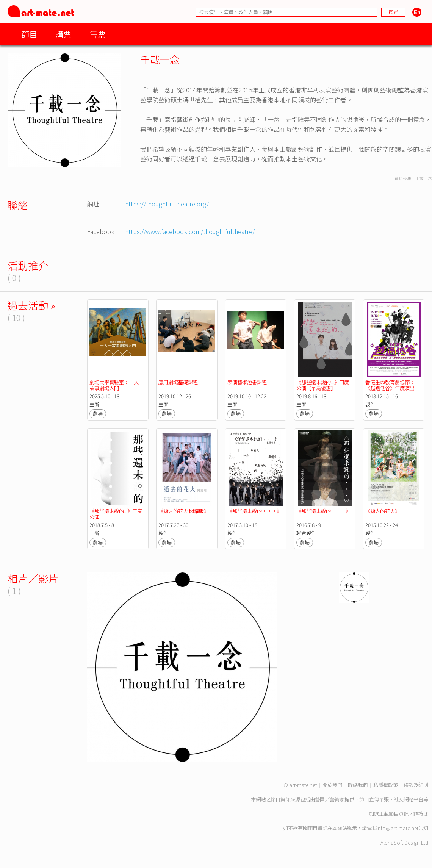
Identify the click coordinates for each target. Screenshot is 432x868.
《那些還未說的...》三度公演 (116, 514)
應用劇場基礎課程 (178, 382)
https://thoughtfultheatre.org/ (167, 204)
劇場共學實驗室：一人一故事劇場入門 (117, 385)
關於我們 (332, 785)
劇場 (98, 414)
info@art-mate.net (398, 828)
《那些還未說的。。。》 (254, 511)
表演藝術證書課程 (247, 382)
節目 (29, 34)
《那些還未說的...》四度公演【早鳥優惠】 (323, 385)
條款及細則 (416, 785)
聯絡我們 (358, 785)
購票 (63, 34)
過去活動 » (31, 305)
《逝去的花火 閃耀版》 (184, 511)
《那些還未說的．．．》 (323, 511)
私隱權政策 (386, 785)
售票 (97, 34)
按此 (423, 814)
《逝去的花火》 (383, 511)
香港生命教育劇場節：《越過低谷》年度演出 (390, 385)
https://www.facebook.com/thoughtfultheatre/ (190, 231)
